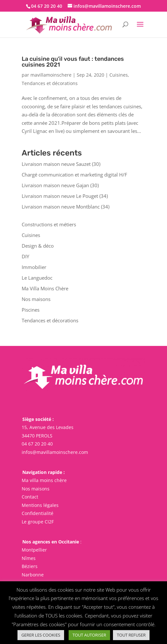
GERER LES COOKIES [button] (41, 635)
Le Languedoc (37, 278)
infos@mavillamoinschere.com (55, 452)
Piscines (31, 310)
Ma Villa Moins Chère (45, 288)
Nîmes (29, 558)
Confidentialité (38, 513)
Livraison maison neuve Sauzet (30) (61, 164)
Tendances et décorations (50, 83)
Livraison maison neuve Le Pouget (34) (65, 196)
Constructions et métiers (49, 224)
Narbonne (33, 574)
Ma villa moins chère (44, 480)
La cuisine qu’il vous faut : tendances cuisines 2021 (73, 62)
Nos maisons (36, 299)
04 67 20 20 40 (37, 444)
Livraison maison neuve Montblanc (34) (66, 207)
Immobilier (34, 267)
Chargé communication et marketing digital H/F (74, 175)
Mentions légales (40, 505)
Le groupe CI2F (38, 522)
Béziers (30, 566)
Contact (30, 497)
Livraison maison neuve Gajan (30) (60, 185)
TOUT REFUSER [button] (131, 635)
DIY (25, 256)
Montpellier (34, 550)
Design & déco (38, 246)
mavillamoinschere (51, 75)
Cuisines (119, 75)
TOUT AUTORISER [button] (89, 635)
